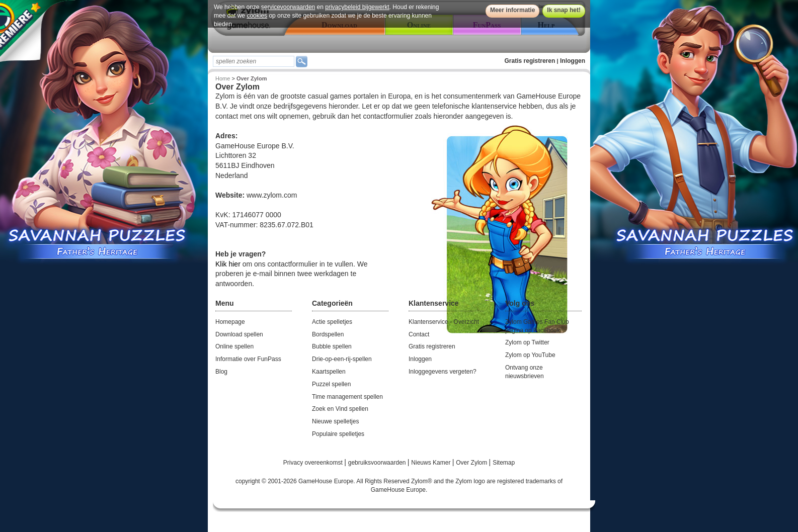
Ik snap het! (564, 10)
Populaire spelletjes (338, 434)
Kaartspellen (329, 372)
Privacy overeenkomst (314, 463)
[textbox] (254, 61)
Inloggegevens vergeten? (443, 372)
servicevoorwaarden (288, 7)
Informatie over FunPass (248, 359)
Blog (221, 372)
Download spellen (239, 334)
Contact (419, 334)
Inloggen (573, 61)
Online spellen (234, 346)
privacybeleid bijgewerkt (357, 7)
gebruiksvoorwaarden (378, 463)
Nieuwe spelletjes (335, 421)
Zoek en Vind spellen (340, 409)
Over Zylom (472, 463)
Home (223, 78)
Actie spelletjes (332, 322)
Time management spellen (347, 397)
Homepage (230, 322)
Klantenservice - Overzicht (444, 322)
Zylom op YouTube (530, 355)
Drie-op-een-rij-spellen (342, 359)
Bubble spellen (332, 346)
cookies (257, 16)
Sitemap (504, 463)
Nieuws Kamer (431, 463)
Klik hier (228, 264)
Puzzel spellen (331, 384)
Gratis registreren (530, 61)
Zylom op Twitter (527, 342)
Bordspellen (328, 334)
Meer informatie (512, 10)
